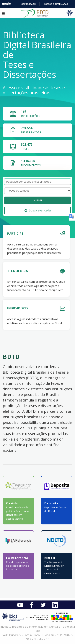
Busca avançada (38, 210)
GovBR (6, 4)
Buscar (37, 200)
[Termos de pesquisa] (37, 182)
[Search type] (37, 191)
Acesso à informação (56, 4)
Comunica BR (28, 4)
